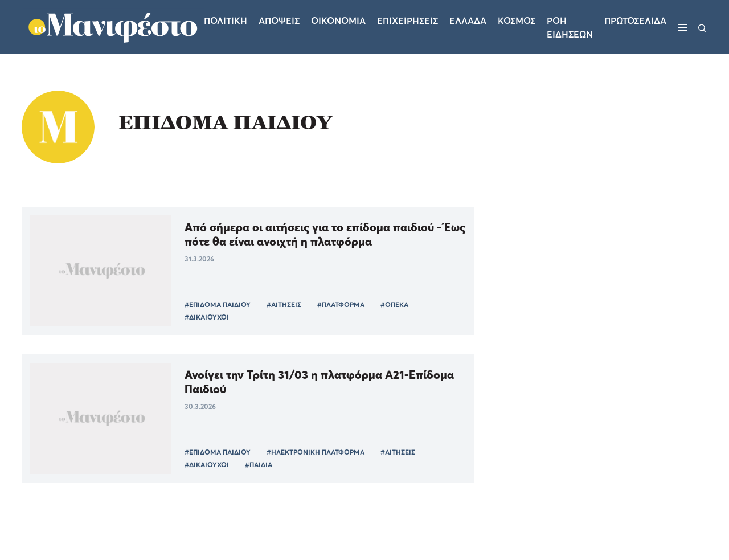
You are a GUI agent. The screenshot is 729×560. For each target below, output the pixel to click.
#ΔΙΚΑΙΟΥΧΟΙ (207, 317)
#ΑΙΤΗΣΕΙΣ (284, 304)
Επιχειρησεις (407, 21)
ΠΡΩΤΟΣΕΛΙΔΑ (635, 21)
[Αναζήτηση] (702, 27)
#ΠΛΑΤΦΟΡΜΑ (341, 304)
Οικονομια (338, 21)
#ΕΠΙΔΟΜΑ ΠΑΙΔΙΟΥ (218, 304)
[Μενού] (682, 27)
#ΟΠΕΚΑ (394, 304)
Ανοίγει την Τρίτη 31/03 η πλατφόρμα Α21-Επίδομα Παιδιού (319, 382)
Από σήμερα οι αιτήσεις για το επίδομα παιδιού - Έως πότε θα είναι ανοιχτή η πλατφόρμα (325, 234)
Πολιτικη (226, 21)
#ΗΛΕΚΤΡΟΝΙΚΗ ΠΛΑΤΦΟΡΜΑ (316, 452)
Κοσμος (517, 21)
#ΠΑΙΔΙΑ (259, 465)
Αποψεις (279, 21)
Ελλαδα (468, 21)
